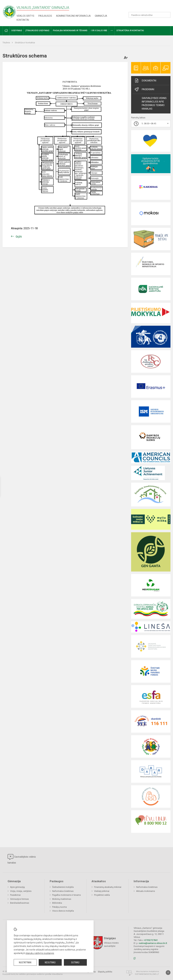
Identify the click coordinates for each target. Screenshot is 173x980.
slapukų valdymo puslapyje (40, 953)
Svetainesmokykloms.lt (147, 974)
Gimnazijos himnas (19, 899)
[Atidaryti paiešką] (167, 15)
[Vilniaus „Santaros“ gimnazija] (9, 11)
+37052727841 (151, 940)
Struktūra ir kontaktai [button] (130, 30)
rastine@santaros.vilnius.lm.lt (153, 943)
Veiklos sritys (25, 16)
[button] (147, 7)
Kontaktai (23, 20)
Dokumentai (145, 81)
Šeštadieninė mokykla (63, 887)
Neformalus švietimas (63, 891)
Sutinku (75, 962)
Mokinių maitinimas (62, 899)
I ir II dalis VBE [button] (99, 30)
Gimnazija (101, 16)
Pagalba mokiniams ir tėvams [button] (70, 30)
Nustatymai (25, 962)
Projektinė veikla (102, 895)
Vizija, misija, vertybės (21, 891)
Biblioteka (57, 903)
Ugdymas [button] (17, 30)
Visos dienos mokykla (63, 911)
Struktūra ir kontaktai (25, 43)
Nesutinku (50, 962)
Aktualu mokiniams (146, 891)
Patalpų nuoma (59, 907)
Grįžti (19, 237)
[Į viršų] (168, 973)
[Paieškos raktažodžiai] (150, 15)
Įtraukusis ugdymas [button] (37, 30)
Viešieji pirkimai (102, 891)
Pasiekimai (144, 89)
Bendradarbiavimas (20, 903)
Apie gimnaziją (17, 887)
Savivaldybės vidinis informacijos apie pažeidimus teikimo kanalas (154, 103)
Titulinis (7, 43)
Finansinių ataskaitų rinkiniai (108, 887)
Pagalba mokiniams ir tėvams (66, 895)
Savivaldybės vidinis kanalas (22, 859)
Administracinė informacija (73, 16)
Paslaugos (45, 16)
